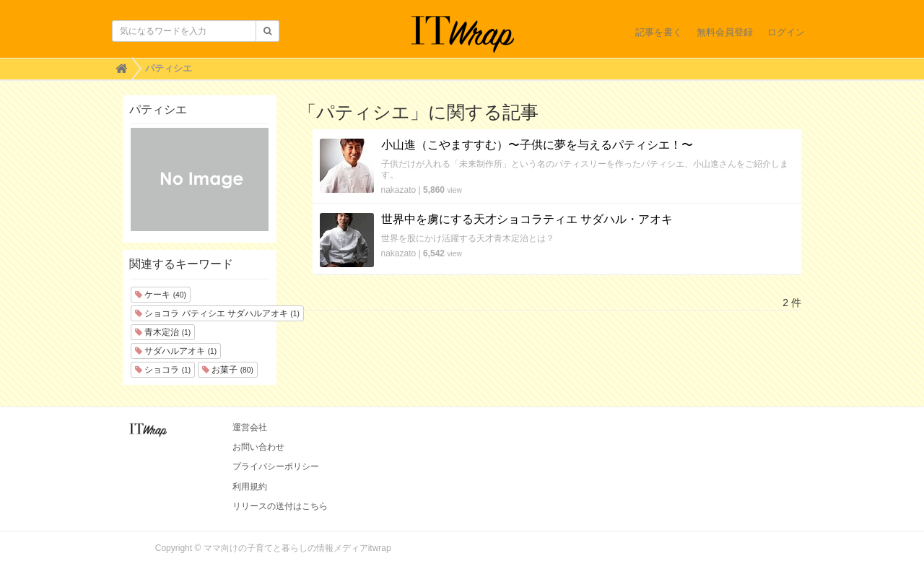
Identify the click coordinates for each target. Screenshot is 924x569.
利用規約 (250, 487)
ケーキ (161, 295)
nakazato (399, 190)
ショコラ (163, 370)
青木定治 (163, 332)
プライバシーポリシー (276, 466)
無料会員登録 (725, 32)
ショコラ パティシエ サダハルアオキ (217, 313)
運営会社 (250, 427)
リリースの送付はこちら (280, 506)
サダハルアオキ (176, 351)
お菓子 (228, 370)
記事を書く (659, 32)
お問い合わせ (258, 447)
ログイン (786, 32)
